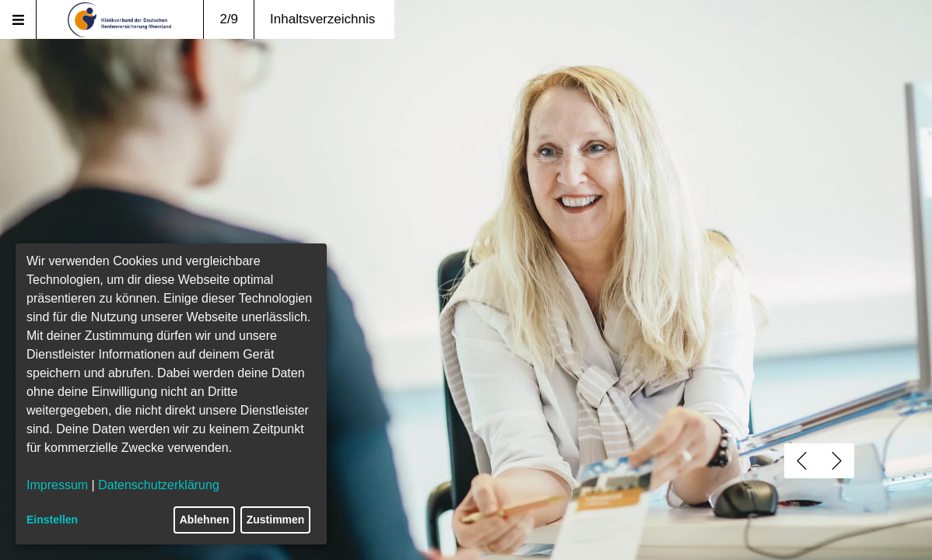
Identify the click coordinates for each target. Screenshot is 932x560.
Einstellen (52, 520)
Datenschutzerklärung (159, 485)
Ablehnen (205, 520)
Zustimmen (276, 520)
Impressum (57, 485)
